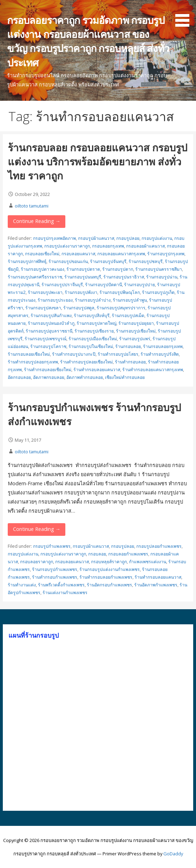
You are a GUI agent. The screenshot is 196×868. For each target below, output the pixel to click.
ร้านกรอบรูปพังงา (81, 292)
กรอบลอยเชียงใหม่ (42, 254)
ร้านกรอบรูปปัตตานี (103, 285)
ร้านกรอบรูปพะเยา (45, 292)
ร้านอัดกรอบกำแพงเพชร (109, 585)
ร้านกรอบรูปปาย (139, 285)
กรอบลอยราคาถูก (37, 562)
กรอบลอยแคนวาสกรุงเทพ (121, 254)
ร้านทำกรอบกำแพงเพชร (55, 577)
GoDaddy (173, 854)
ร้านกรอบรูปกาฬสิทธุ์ (27, 261)
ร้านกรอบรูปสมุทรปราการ (121, 308)
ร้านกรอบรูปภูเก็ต (158, 292)
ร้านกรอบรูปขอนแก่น (68, 261)
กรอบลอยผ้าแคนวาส (145, 246)
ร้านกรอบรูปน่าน (162, 277)
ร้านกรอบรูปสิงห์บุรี (92, 315)
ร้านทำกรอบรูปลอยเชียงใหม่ (86, 362)
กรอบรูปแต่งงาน (157, 238)
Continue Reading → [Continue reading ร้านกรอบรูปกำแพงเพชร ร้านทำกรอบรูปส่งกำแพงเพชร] (37, 529)
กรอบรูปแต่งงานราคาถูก (67, 246)
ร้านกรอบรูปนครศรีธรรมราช (35, 277)
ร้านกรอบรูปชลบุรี (146, 261)
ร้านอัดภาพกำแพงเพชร (156, 585)
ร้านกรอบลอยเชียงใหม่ (29, 354)
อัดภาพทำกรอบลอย (85, 377)
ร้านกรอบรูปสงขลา (43, 308)
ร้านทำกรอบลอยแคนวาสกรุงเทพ (153, 370)
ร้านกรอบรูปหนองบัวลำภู (51, 323)
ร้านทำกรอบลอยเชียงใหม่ (48, 370)
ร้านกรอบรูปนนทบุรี (83, 277)
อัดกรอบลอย (19, 377)
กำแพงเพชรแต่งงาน (148, 562)
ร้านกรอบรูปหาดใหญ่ (96, 323)
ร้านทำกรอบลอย (130, 362)
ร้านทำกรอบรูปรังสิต (160, 354)
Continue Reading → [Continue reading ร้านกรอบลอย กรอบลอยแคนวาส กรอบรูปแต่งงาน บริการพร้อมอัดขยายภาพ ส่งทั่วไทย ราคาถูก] (37, 221)
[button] (185, 15)
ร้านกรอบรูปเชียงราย (94, 331)
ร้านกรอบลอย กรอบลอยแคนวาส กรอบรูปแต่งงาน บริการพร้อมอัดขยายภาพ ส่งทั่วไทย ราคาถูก (97, 162)
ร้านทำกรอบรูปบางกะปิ (74, 354)
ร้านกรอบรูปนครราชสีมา (159, 269)
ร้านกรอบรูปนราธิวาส (124, 277)
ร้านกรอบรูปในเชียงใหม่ (91, 346)
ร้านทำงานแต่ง (22, 585)
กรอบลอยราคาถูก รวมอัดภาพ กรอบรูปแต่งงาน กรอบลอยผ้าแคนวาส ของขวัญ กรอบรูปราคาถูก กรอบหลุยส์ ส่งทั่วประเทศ (88, 41)
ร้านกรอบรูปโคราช (48, 346)
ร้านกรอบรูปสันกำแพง (51, 315)
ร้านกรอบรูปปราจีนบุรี (62, 285)
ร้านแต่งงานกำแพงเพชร (65, 593)
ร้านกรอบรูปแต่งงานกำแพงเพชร (110, 569)
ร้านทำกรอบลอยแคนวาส (97, 370)
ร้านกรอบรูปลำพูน (130, 300)
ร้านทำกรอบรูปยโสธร (118, 354)
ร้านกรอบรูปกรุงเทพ (166, 254)
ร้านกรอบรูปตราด (83, 269)
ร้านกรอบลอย (128, 346)
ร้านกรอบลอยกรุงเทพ (163, 346)
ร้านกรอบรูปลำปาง (93, 300)
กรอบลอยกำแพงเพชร (128, 554)
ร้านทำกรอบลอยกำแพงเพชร (106, 577)
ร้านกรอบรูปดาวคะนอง (43, 269)
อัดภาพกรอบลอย (49, 377)
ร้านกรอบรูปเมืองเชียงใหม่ (93, 339)
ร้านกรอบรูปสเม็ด (128, 315)
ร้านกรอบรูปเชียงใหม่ (136, 331)
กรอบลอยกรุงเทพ (108, 246)
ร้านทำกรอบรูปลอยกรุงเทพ (33, 362)
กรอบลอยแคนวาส (78, 254)
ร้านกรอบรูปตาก (118, 269)
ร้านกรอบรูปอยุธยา (136, 323)
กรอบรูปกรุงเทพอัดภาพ (54, 238)
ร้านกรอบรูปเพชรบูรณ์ (45, 339)
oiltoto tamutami (32, 206)
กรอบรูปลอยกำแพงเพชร (159, 546)
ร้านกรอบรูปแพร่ (135, 339)
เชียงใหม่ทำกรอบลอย (125, 377)
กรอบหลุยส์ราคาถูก (109, 562)
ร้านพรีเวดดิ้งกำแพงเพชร (61, 585)
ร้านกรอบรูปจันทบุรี (108, 261)
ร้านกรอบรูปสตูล (79, 308)
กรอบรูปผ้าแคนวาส (96, 238)
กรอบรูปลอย (128, 238)
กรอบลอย (97, 554)
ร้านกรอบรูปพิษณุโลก (120, 292)
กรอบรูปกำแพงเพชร (52, 546)
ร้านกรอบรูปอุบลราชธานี (49, 331)
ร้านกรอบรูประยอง (55, 300)
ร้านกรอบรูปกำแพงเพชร (55, 569)
